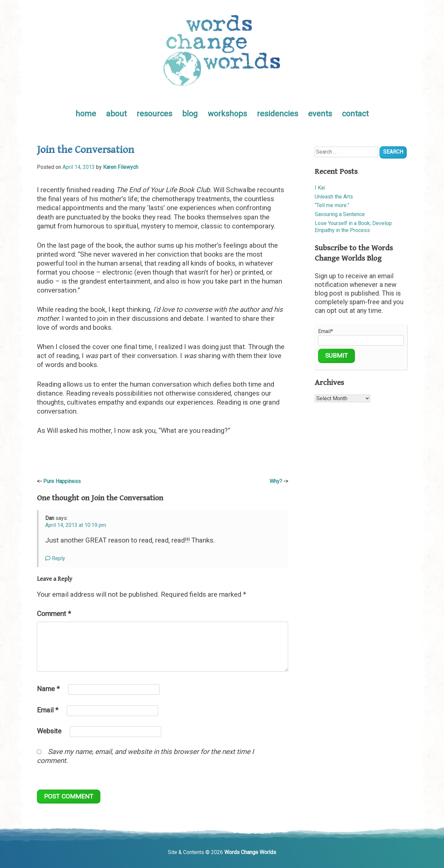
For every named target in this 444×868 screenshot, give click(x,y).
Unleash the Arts (334, 197)
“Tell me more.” (332, 205)
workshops (227, 114)
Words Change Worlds (250, 852)
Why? (276, 481)
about (116, 114)
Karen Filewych (121, 167)
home (86, 114)
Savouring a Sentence (340, 214)
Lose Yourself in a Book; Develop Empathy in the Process (353, 227)
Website (49, 731)
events (320, 114)
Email (48, 710)
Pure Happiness (62, 481)
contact (355, 114)
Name (48, 689)
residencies (277, 114)
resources (154, 114)
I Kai (320, 188)
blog (190, 114)
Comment (54, 614)
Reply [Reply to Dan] (55, 558)
